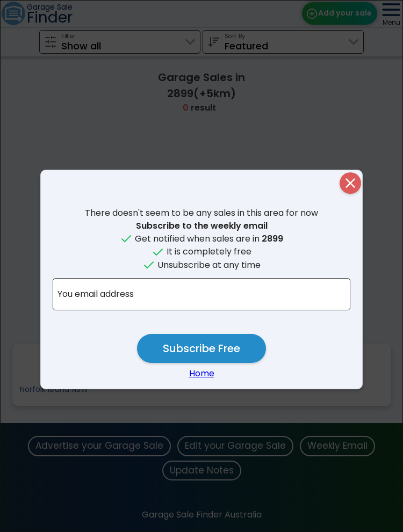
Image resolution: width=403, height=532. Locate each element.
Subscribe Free (201, 348)
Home (202, 373)
